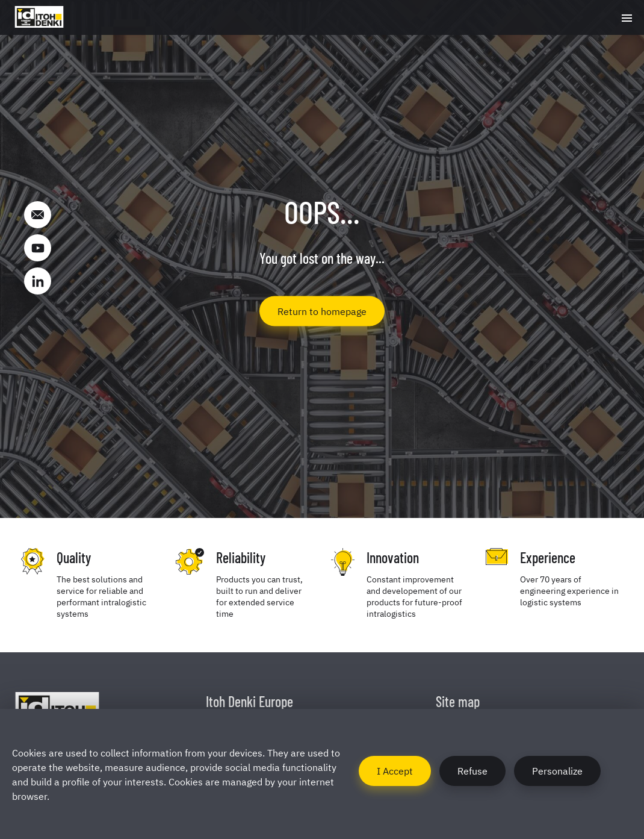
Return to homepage (322, 310)
